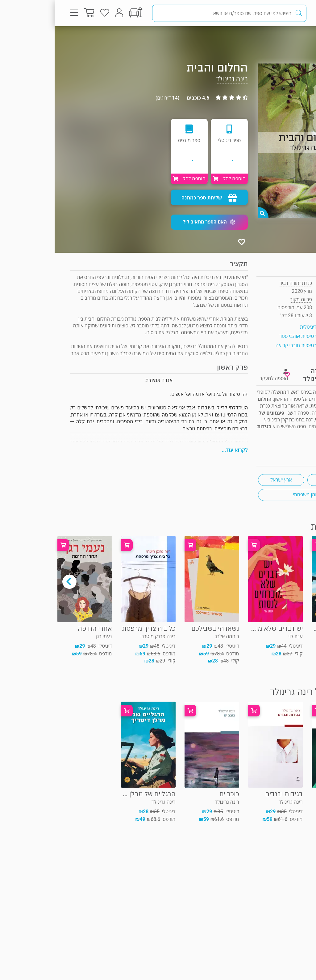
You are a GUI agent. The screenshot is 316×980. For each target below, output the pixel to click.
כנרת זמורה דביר (241, 283)
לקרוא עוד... (180, 450)
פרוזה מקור (280, 38)
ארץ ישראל (226, 480)
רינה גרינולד (177, 79)
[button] (155, 222)
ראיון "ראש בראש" (283, 440)
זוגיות (276, 480)
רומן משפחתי (251, 495)
